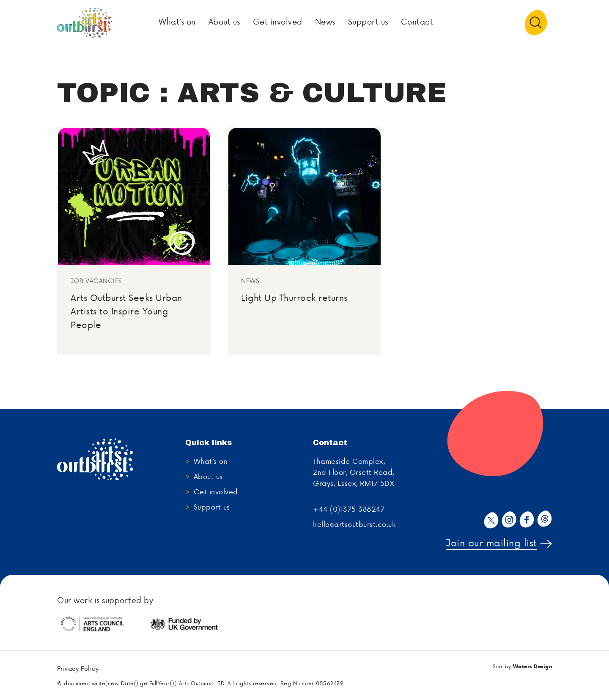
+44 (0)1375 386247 (349, 510)
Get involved (216, 492)
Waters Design (533, 667)
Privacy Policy (78, 669)
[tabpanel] (103, 625)
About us (208, 477)
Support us (212, 507)
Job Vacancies (96, 282)
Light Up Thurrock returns (294, 298)
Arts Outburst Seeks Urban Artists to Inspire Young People (126, 312)
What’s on (211, 462)
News (250, 282)
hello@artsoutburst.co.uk (354, 525)
